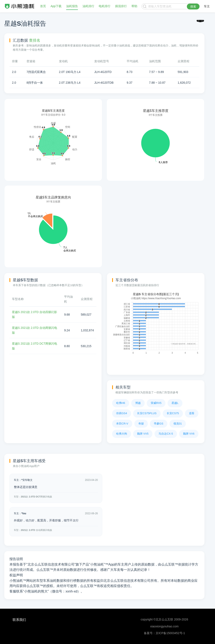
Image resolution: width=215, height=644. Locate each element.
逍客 (192, 413)
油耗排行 (88, 6)
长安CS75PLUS (147, 413)
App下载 (56, 6)
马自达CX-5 (166, 434)
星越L (175, 403)
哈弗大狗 (122, 434)
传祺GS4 (122, 413)
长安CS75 (173, 413)
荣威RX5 (156, 403)
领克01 (178, 424)
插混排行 (121, 6)
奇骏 (141, 424)
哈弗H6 (121, 403)
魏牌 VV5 (143, 434)
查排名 (35, 40)
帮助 (134, 6)
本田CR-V (122, 424)
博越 (138, 403)
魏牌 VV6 (189, 434)
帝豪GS (159, 424)
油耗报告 (72, 6)
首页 (43, 6)
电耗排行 (105, 6)
